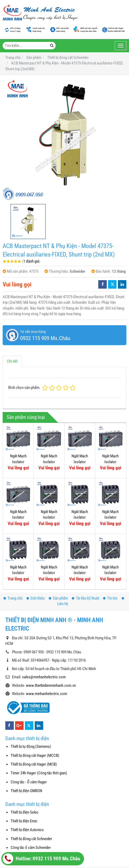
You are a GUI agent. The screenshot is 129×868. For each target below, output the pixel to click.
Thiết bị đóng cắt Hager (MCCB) (35, 756)
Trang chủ (13, 598)
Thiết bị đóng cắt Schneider (31, 839)
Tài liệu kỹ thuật (85, 598)
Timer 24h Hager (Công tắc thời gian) (39, 773)
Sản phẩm (58, 598)
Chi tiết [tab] (12, 361)
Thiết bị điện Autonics (27, 830)
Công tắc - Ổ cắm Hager (29, 782)
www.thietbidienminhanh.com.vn (51, 685)
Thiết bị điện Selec (25, 812)
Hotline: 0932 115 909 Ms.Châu (41, 859)
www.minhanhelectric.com (46, 694)
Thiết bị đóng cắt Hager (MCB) (34, 764)
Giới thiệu (36, 598)
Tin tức (110, 598)
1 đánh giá (31, 261)
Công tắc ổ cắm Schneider (31, 848)
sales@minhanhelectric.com (44, 677)
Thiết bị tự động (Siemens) (31, 747)
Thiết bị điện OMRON (26, 791)
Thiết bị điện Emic (24, 821)
